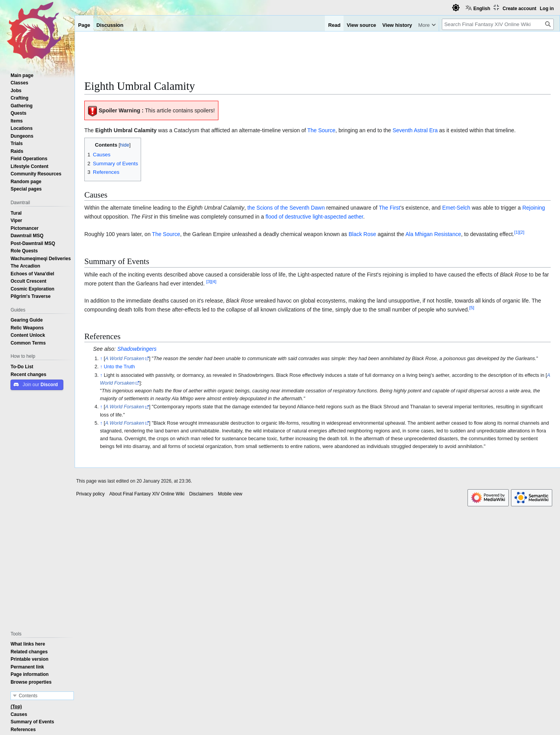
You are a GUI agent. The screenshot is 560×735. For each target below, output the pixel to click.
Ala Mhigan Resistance (433, 234)
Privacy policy (90, 494)
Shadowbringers (137, 349)
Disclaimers (201, 494)
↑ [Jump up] (101, 358)
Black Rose (362, 234)
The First (390, 208)
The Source (321, 130)
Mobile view (230, 494)
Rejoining (534, 208)
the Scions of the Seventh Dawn (286, 208)
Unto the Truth (119, 367)
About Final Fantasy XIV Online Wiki (147, 494)
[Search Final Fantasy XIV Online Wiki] (498, 24)
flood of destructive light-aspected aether (314, 217)
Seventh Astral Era (415, 130)
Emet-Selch (456, 208)
